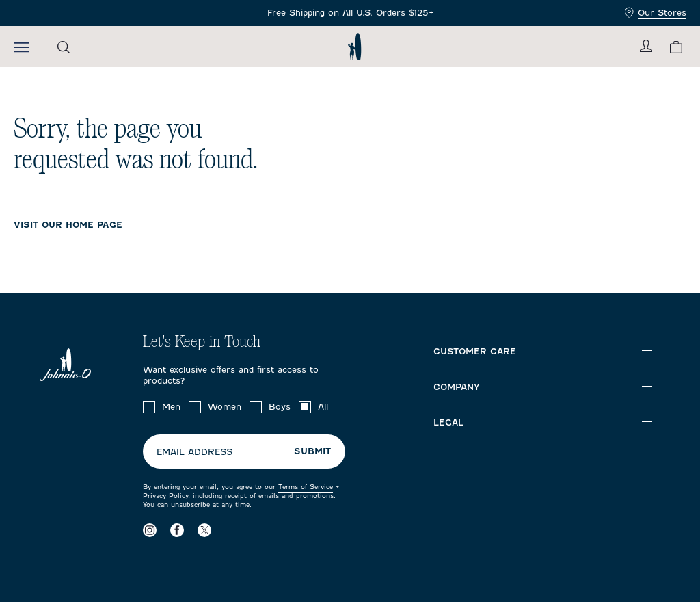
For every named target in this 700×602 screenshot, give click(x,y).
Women (225, 407)
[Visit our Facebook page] (177, 530)
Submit (312, 451)
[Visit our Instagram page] (150, 530)
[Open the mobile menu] (22, 47)
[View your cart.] (676, 47)
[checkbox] (149, 407)
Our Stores (656, 13)
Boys (280, 407)
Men (171, 407)
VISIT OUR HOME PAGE (68, 225)
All (323, 407)
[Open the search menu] (64, 47)
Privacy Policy (165, 496)
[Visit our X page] (204, 530)
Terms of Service (306, 487)
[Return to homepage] (354, 47)
